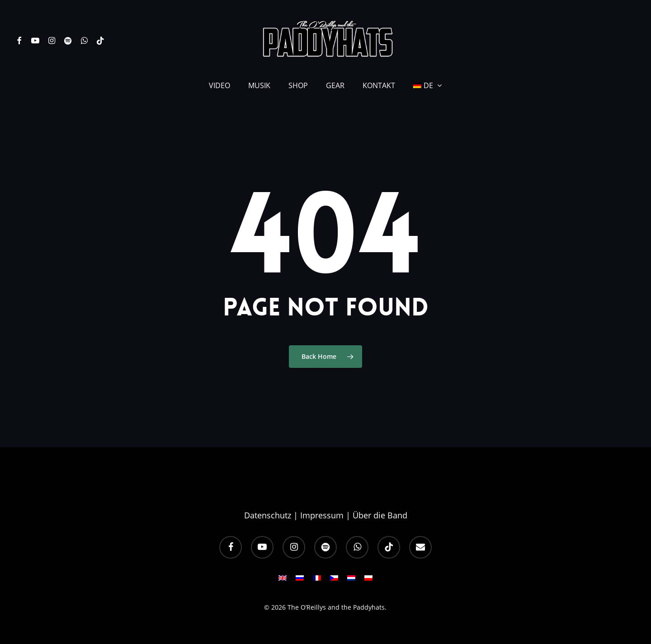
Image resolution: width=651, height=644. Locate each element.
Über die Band (380, 515)
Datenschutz (268, 515)
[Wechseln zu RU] (300, 581)
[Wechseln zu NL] (351, 581)
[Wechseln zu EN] (283, 581)
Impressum (322, 515)
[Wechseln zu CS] (334, 581)
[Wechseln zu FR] (317, 581)
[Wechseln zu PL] (368, 581)
